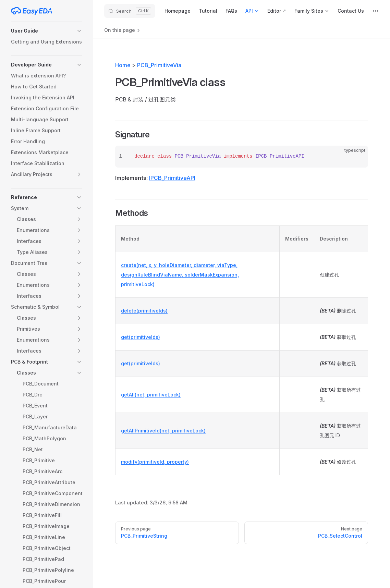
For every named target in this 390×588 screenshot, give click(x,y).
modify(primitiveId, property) (155, 462)
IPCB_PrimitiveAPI (172, 178)
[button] (47, 31)
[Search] (130, 11)
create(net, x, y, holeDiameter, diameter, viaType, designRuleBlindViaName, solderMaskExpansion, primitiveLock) (180, 275)
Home (123, 65)
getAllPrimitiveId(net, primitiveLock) (163, 431)
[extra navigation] (376, 11)
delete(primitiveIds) (144, 311)
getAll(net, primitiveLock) (151, 395)
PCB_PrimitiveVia (159, 65)
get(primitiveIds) (141, 337)
